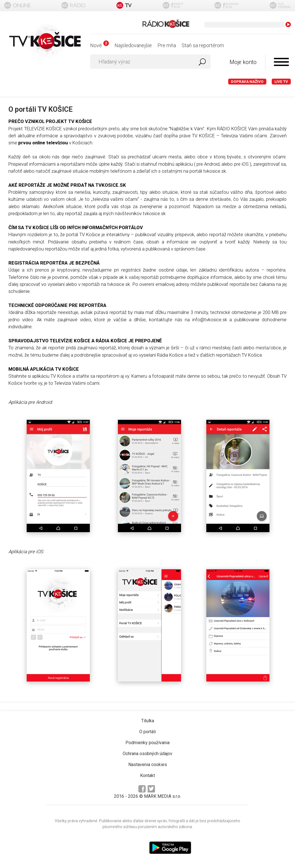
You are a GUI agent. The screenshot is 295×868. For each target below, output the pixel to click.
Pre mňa (167, 45)
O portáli (147, 732)
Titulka (148, 721)
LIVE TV (281, 82)
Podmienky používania (147, 743)
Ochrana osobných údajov (147, 754)
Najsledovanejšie (133, 45)
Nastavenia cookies (148, 765)
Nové (100, 45)
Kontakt (147, 775)
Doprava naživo (247, 82)
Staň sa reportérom (203, 45)
